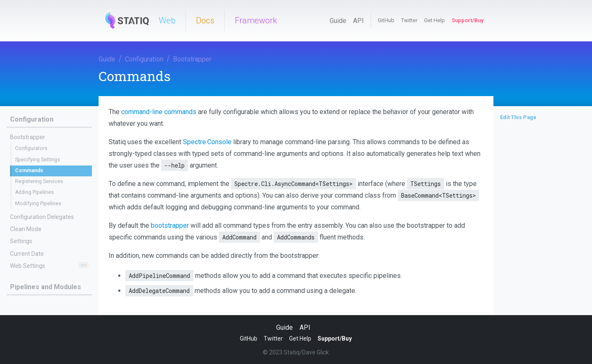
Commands (29, 171)
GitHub (386, 20)
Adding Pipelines (34, 192)
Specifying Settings (38, 160)
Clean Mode (26, 229)
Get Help (434, 20)
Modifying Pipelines (38, 204)
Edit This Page (518, 117)
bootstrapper (170, 225)
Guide (338, 21)
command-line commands (159, 112)
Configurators (31, 148)
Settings (21, 241)
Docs (205, 20)
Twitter (409, 20)
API (358, 21)
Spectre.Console (207, 142)
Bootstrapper (192, 59)
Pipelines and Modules (46, 287)
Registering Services (39, 181)
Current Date (27, 254)
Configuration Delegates (42, 217)
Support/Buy (468, 20)
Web (167, 20)
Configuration (144, 59)
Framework (256, 20)
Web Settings (28, 266)
